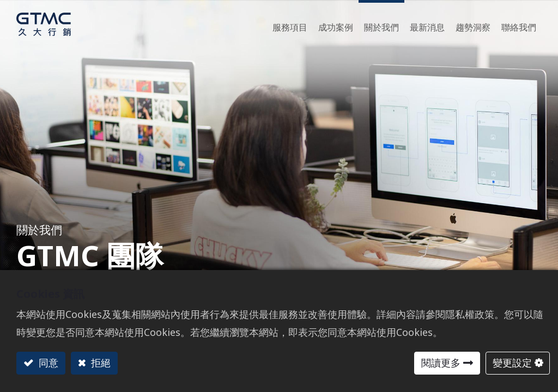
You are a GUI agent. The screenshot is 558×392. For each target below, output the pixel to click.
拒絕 (99, 363)
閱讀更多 (441, 363)
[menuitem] (473, 24)
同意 (47, 363)
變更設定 (512, 363)
